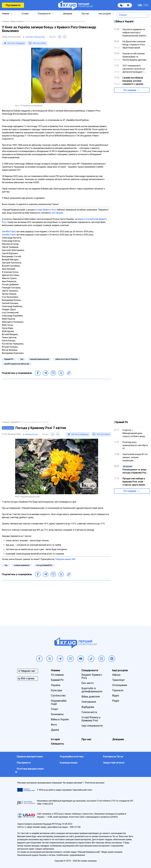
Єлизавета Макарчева (35, 37)
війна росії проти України (67, 359)
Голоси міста (89, 712)
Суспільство (58, 696)
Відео (116, 696)
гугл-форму (57, 213)
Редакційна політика (72, 756)
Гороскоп (118, 690)
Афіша (116, 675)
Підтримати (13, 5)
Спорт (55, 709)
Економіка (57, 714)
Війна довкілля (91, 697)
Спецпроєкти (44, 14)
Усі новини (130, 90)
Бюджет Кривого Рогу (92, 676)
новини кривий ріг (22, 565)
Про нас (85, 14)
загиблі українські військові (17, 364)
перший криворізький (39, 359)
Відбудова (88, 707)
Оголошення (120, 685)
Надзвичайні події (59, 702)
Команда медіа (69, 763)
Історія (25, 14)
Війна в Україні (60, 719)
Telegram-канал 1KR (65, 559)
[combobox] (131, 15)
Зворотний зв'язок (114, 763)
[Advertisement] (57, 400)
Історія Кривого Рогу (46, 210)
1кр (22, 359)
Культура (57, 690)
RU (147, 5)
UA (140, 5)
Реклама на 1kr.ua (113, 756)
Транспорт (119, 680)
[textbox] (131, 15)
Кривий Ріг (9, 359)
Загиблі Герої (9, 232)
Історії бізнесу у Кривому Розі (91, 719)
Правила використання (30, 756)
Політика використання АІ (29, 770)
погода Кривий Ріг (44, 565)
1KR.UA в (16, 43)
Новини (6, 14)
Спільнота (57, 744)
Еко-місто (88, 683)
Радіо (116, 701)
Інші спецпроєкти (92, 726)
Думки (55, 730)
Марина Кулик (32, 434)
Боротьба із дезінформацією (92, 690)
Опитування (89, 702)
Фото (54, 725)
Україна (56, 685)
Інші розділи (105, 14)
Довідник (68, 14)
